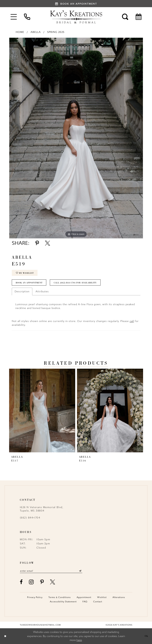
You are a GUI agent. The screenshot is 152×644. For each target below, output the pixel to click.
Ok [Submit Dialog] (146, 636)
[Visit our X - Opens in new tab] (53, 582)
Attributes (42, 292)
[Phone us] (27, 17)
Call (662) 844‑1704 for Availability (75, 283)
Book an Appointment (29, 283)
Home (20, 32)
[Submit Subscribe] (80, 571)
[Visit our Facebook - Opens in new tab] (21, 582)
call (132, 321)
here (79, 640)
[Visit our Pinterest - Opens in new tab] (42, 582)
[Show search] (125, 17)
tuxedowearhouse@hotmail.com (40, 625)
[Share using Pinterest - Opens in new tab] (37, 243)
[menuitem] (14, 17)
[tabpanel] (76, 138)
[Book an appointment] (76, 4)
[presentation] (42, 411)
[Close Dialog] (5, 636)
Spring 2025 (56, 32)
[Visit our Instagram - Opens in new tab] (32, 582)
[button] (14, 17)
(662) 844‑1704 (30, 518)
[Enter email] (51, 571)
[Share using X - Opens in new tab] (48, 243)
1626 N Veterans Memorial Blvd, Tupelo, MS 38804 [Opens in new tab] (42, 509)
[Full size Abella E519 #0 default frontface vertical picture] (76, 138)
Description (22, 292)
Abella (36, 32)
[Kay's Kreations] (76, 17)
